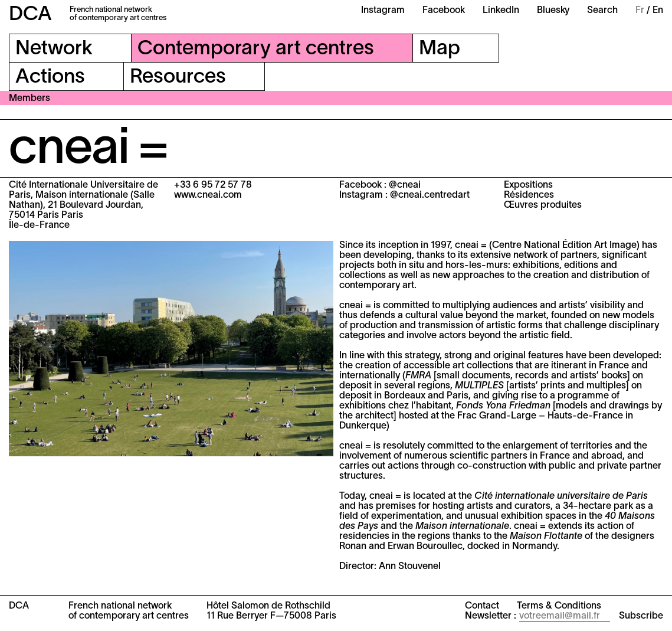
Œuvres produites (543, 205)
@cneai (405, 185)
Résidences (529, 195)
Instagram (383, 11)
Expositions (528, 185)
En (658, 11)
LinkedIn (501, 11)
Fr (640, 11)
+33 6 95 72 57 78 (213, 185)
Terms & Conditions (559, 606)
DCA (30, 15)
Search (602, 11)
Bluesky (553, 11)
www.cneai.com (208, 195)
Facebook (444, 11)
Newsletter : (491, 616)
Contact (482, 606)
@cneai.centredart (430, 195)
